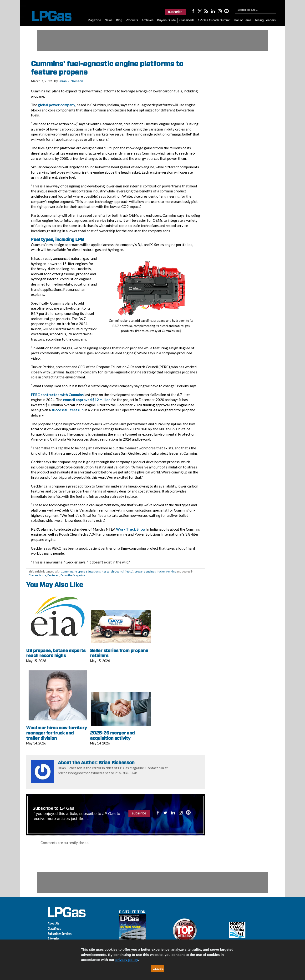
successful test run (68, 410)
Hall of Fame (243, 20)
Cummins (67, 571)
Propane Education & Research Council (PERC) (104, 571)
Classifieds (187, 20)
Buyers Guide (166, 20)
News (109, 20)
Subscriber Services (60, 934)
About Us (53, 923)
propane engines (145, 571)
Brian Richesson (71, 81)
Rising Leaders (265, 20)
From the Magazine (73, 575)
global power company (57, 105)
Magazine (94, 20)
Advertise (53, 939)
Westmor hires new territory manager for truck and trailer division (57, 733)
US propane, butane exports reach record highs (56, 653)
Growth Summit (214, 20)
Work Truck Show (131, 529)
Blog (119, 20)
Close (158, 969)
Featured (53, 575)
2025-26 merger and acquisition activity (112, 736)
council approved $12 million (87, 400)
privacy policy (127, 960)
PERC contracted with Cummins (57, 395)
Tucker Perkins (167, 571)
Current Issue (37, 575)
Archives (147, 20)
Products (132, 20)
